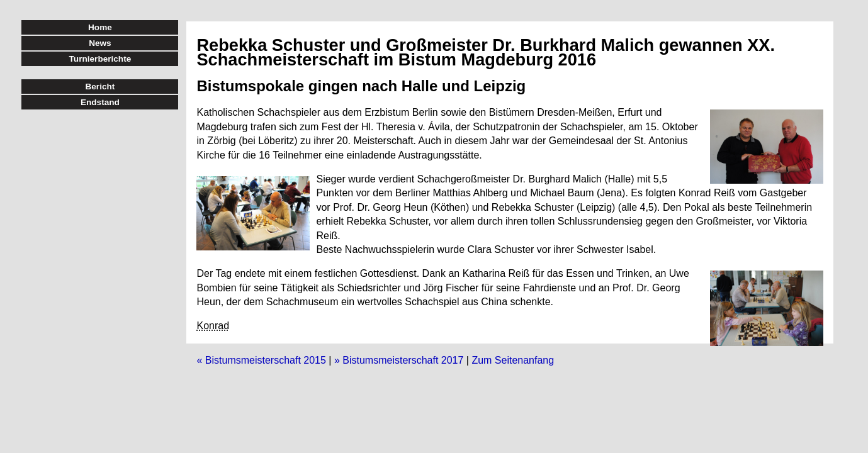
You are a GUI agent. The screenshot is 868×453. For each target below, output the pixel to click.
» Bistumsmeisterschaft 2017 (399, 360)
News (100, 43)
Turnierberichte (100, 59)
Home (100, 27)
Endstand (100, 102)
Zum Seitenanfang (513, 360)
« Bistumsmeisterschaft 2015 (261, 360)
